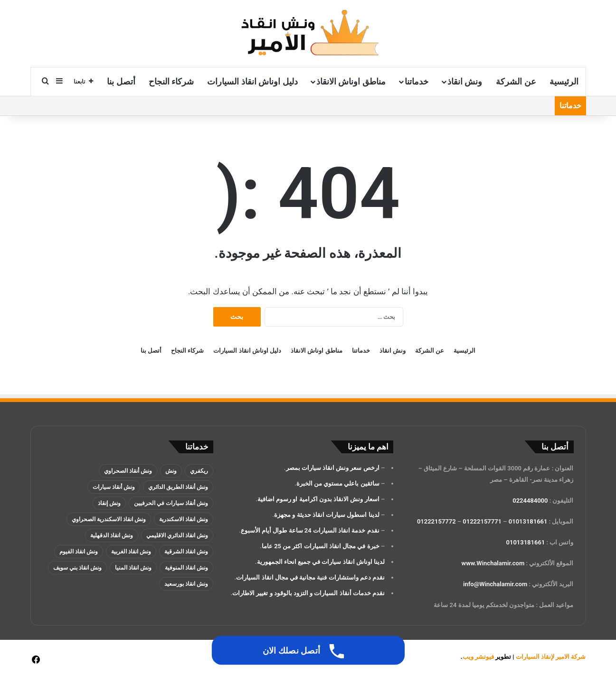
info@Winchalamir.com (495, 584)
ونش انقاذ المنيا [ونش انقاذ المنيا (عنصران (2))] (133, 568)
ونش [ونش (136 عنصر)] (171, 471)
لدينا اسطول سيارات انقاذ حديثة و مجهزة (327, 515)
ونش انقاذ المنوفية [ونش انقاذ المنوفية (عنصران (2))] (186, 568)
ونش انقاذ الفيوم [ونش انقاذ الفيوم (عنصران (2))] (79, 552)
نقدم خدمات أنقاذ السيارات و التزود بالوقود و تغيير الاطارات (308, 593)
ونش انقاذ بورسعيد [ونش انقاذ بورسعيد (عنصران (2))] (186, 584)
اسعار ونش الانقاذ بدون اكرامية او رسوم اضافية (318, 499)
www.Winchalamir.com (493, 563)
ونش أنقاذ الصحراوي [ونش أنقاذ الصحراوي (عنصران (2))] (128, 471)
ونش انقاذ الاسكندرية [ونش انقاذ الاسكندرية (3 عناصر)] (184, 519)
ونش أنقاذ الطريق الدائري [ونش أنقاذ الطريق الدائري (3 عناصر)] (178, 487)
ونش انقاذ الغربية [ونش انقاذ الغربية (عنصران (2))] (131, 552)
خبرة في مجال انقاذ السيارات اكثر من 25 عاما (321, 546)
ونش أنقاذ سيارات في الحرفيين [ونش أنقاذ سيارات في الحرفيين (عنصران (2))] (171, 503)
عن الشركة (516, 81)
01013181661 (528, 521)
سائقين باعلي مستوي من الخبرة (338, 483)
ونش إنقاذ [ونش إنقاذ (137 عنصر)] (109, 503)
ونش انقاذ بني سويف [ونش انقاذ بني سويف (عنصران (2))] (77, 568)
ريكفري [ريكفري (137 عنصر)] (199, 471)
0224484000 (530, 501)
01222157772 (436, 521)
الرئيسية (564, 81)
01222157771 (482, 521)
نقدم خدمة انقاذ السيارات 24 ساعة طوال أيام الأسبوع (310, 530)
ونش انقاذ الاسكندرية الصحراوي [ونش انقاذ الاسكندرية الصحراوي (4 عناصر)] (109, 519)
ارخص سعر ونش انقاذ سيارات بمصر (333, 468)
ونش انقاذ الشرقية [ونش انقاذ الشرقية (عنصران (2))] (186, 552)
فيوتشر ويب (478, 657)
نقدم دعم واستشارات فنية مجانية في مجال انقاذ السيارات (310, 577)
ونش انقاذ (465, 81)
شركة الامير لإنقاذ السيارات (551, 657)
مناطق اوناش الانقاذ (351, 81)
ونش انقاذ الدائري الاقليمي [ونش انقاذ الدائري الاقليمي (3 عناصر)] (177, 535)
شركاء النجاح (171, 81)
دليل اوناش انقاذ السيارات (252, 81)
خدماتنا (417, 81)
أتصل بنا (121, 81)
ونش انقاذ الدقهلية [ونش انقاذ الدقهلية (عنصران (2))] (112, 535)
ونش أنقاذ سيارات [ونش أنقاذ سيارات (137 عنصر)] (114, 487)
